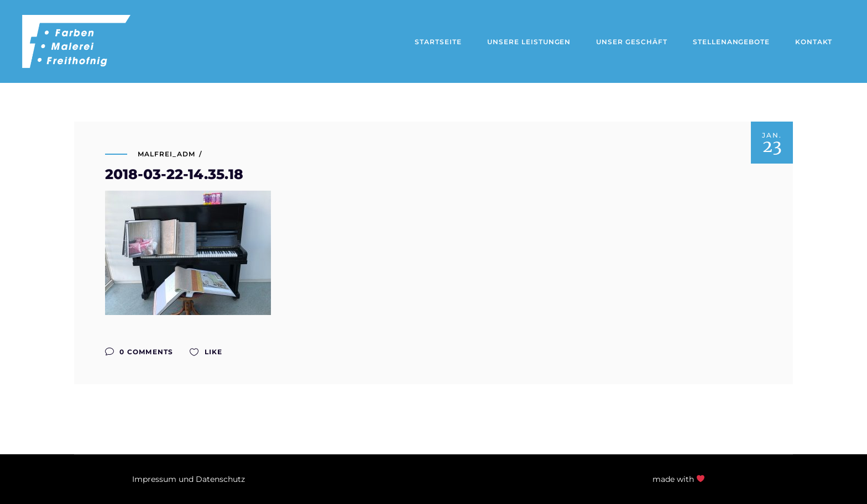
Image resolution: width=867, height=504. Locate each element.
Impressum (154, 479)
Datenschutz (220, 479)
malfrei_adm (166, 154)
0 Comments (139, 352)
